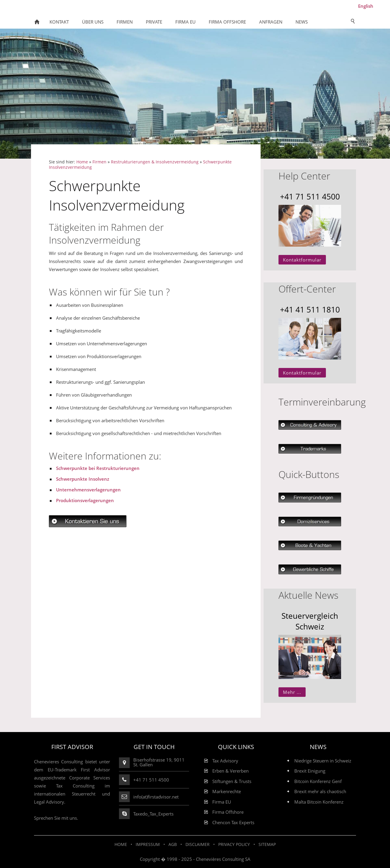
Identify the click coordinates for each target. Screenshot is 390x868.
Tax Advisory (225, 761)
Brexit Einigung (310, 771)
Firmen (99, 162)
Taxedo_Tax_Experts (153, 814)
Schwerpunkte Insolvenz (83, 479)
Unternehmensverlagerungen (88, 490)
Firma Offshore (228, 812)
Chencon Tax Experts (233, 823)
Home (82, 162)
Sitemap (267, 844)
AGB (173, 844)
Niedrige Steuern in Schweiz (323, 761)
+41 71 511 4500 (310, 197)
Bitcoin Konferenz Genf (318, 781)
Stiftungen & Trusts (232, 781)
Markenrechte (227, 792)
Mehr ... (292, 692)
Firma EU (222, 802)
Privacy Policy (234, 844)
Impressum (148, 844)
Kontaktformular (302, 260)
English (366, 6)
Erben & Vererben (230, 771)
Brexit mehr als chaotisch (320, 792)
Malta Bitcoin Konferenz (319, 802)
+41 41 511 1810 (310, 310)
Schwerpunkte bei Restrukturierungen (98, 468)
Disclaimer (198, 844)
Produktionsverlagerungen (85, 500)
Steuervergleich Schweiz (310, 621)
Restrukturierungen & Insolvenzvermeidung (155, 162)
